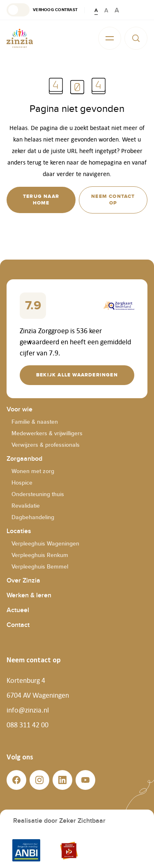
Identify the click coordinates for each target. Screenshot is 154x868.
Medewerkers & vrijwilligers (47, 433)
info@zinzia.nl (28, 710)
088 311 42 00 (28, 725)
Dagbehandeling (33, 517)
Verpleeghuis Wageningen (45, 544)
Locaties (19, 531)
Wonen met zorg (33, 471)
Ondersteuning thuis (38, 494)
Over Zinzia (23, 581)
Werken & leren (29, 595)
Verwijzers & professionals (46, 445)
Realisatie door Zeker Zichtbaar (59, 821)
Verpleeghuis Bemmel (40, 567)
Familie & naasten (35, 422)
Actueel (18, 610)
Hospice (22, 483)
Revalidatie (26, 506)
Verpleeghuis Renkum (40, 555)
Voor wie (20, 410)
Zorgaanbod (24, 459)
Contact (18, 625)
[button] (42, 10)
